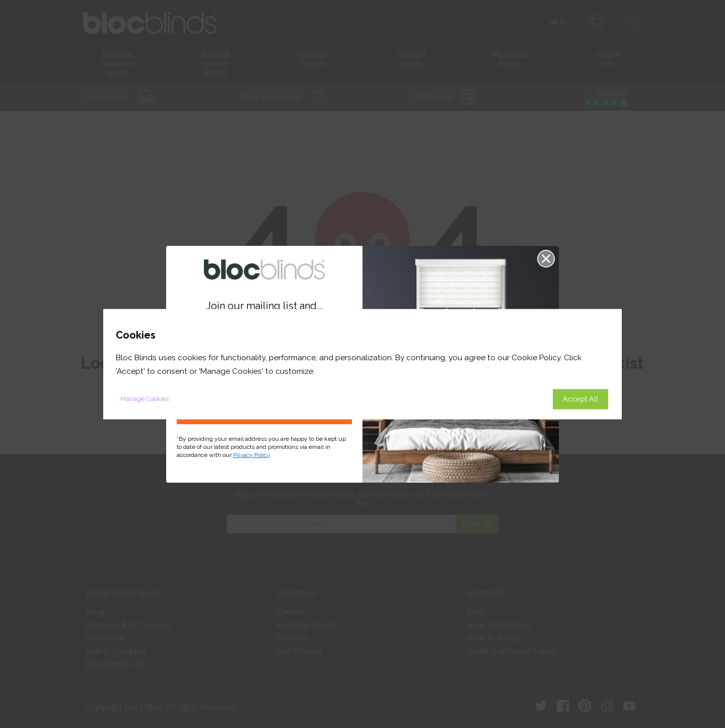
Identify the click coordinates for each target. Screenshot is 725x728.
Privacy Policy (251, 455)
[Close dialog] (546, 259)
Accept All (581, 399)
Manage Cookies (144, 399)
